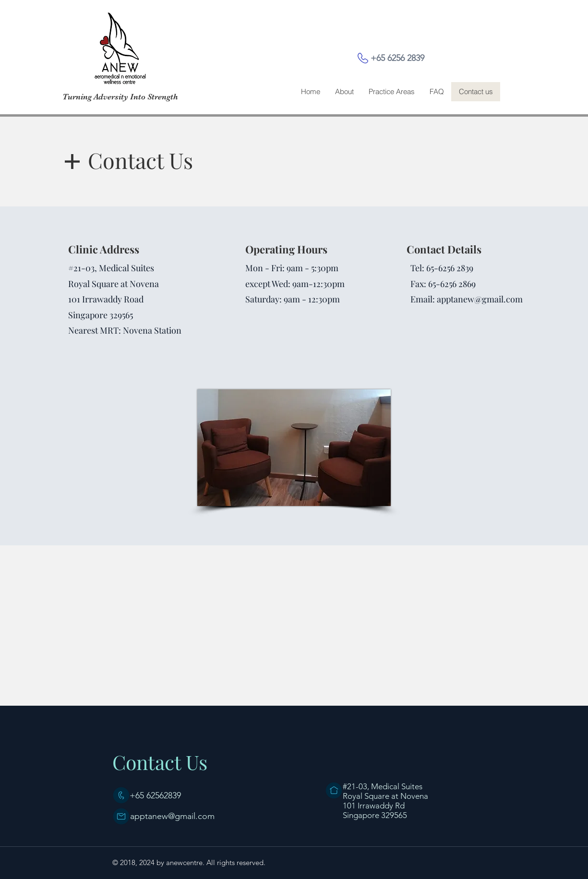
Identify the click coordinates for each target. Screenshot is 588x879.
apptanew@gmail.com (480, 299)
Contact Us (160, 762)
